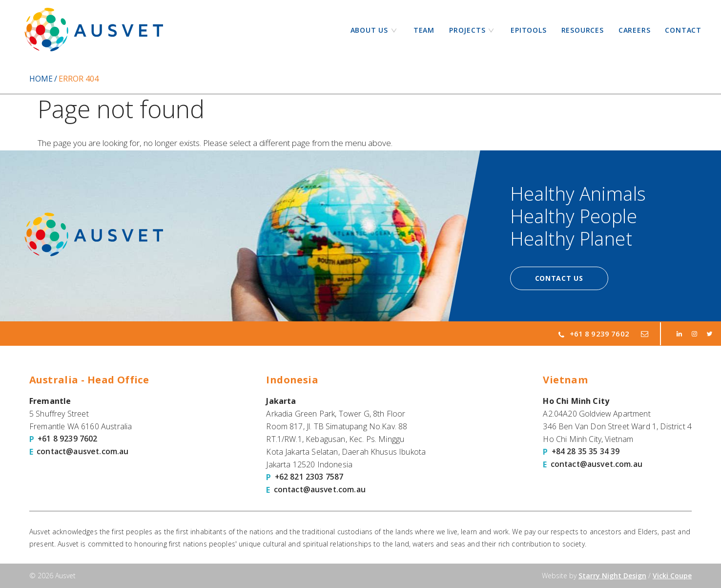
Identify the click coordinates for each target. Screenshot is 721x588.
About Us (369, 30)
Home (41, 79)
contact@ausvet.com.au (83, 452)
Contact (683, 30)
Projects (467, 30)
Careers (635, 30)
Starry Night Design (612, 576)
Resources (583, 30)
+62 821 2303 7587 (309, 477)
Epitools (528, 30)
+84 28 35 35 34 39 (586, 452)
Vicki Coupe (672, 576)
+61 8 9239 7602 (594, 334)
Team (424, 30)
